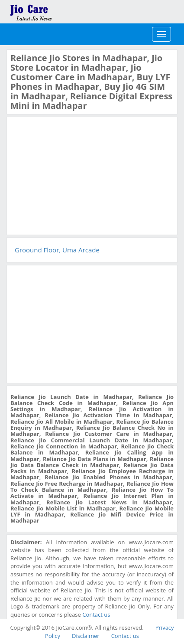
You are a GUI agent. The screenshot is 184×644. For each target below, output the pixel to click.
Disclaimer (86, 636)
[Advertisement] (75, 175)
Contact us (96, 615)
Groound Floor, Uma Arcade (57, 250)
